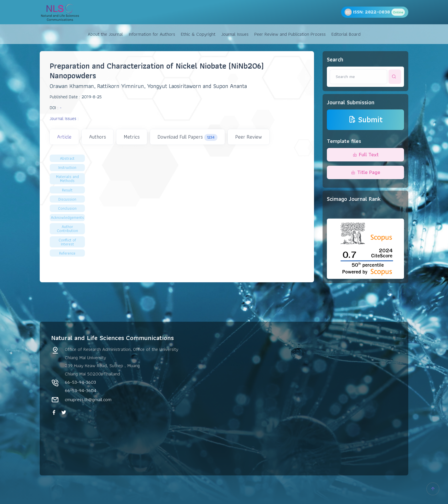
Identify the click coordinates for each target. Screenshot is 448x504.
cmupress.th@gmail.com (88, 399)
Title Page (366, 172)
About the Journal (105, 34)
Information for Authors (152, 34)
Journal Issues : (64, 118)
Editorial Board (346, 34)
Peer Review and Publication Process (290, 34)
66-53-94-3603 (80, 382)
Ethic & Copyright (198, 34)
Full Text (366, 154)
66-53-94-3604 (81, 390)
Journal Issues (235, 34)
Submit (365, 120)
